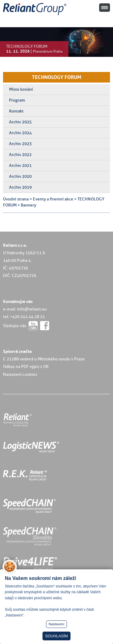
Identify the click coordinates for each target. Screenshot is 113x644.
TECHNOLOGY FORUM (57, 77)
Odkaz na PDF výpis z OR (26, 366)
